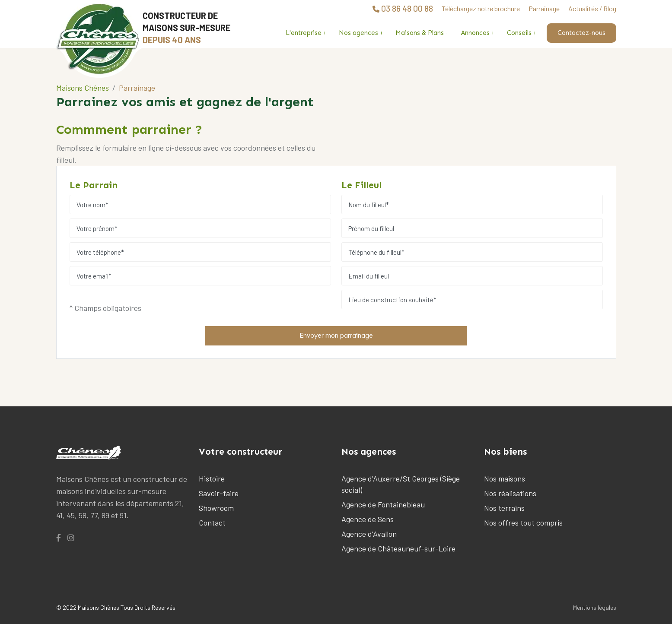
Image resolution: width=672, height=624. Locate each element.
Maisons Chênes (83, 88)
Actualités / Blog (592, 8)
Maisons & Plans (420, 33)
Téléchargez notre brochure (481, 8)
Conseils (519, 33)
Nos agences (358, 33)
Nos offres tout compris (523, 523)
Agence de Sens (368, 519)
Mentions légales (595, 607)
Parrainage (544, 8)
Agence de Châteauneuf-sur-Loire (398, 548)
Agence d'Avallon (369, 534)
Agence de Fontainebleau (383, 504)
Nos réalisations (510, 493)
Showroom (216, 508)
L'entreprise (304, 33)
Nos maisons (505, 478)
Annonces (475, 33)
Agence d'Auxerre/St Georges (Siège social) (401, 484)
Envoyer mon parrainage (336, 336)
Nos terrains (504, 508)
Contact (212, 523)
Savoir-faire (219, 493)
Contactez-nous (581, 33)
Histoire (212, 478)
